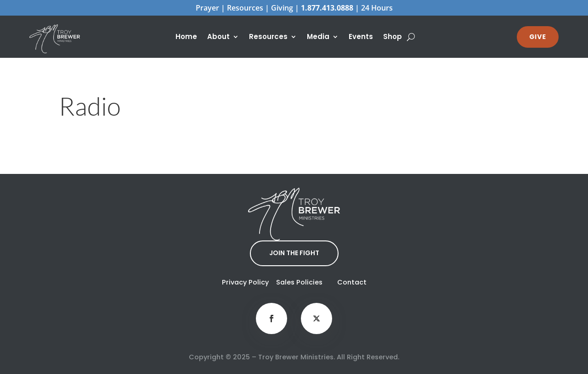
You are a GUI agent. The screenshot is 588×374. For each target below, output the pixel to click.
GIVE (538, 37)
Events (361, 37)
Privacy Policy (245, 282)
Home (186, 37)
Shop (393, 37)
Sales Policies (299, 282)
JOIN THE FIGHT (294, 253)
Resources (268, 37)
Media (318, 37)
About (218, 37)
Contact (352, 282)
